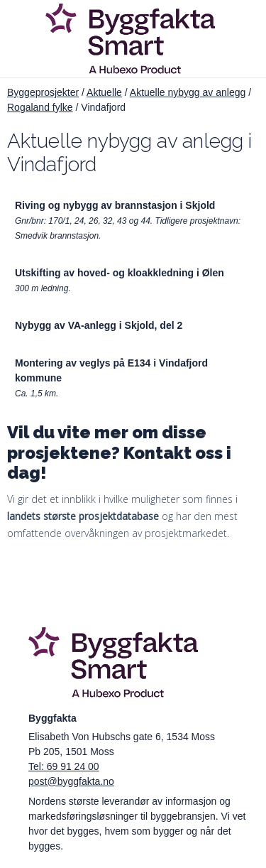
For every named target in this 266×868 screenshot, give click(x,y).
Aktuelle (104, 92)
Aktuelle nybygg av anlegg (188, 92)
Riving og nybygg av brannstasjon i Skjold (115, 205)
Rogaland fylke (40, 107)
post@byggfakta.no (71, 781)
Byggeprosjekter (43, 92)
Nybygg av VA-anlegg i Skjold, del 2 (99, 325)
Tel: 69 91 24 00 (64, 766)
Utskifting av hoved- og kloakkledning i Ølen (120, 273)
